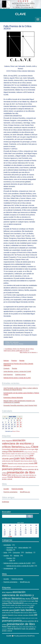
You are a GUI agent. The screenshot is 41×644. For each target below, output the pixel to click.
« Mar (10, 537)
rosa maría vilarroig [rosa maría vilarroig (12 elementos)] (28, 475)
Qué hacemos (8, 375)
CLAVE (20, 14)
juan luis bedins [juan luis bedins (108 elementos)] (24, 458)
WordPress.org (25, 492)
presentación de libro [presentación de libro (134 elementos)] (21, 472)
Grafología (5, 502)
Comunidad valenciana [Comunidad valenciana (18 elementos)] (10, 449)
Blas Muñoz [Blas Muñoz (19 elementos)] (27, 447)
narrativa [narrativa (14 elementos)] (26, 464)
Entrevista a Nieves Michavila (13, 398)
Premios (21, 344)
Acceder (6, 489)
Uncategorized (8, 568)
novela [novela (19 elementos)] (31, 463)
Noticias (16, 344)
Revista (22, 361)
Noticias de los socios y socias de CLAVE (17, 378)
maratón (6, 556)
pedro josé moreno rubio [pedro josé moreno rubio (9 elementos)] (31, 466)
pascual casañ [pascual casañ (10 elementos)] (12, 466)
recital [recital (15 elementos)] (13, 475)
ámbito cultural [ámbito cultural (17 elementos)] (7, 479)
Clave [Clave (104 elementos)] (35, 447)
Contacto (6, 368)
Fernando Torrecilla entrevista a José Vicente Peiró (20, 405)
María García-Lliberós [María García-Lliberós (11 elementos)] (27, 461)
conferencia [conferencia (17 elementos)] (22, 449)
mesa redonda (23, 548)
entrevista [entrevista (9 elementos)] (35, 452)
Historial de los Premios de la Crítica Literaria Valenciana (18, 364)
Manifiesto (29, 552)
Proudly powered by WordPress (24, 636)
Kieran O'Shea (16, 431)
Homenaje (10, 548)
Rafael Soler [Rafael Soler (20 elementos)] (7, 475)
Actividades (7, 545)
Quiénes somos (20, 375)
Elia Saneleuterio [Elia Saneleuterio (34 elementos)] (16, 451)
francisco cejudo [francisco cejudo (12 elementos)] (10, 454)
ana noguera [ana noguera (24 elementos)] (7, 441)
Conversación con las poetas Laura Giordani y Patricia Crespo (21, 394)
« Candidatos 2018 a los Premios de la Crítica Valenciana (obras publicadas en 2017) (19, 350)
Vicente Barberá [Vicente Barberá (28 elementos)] (14, 477)
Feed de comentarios (10, 492)
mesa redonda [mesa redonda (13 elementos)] (18, 464)
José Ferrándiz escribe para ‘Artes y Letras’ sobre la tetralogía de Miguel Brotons (21, 389)
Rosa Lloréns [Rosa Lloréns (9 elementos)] (19, 475)
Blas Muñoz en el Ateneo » (29, 352)
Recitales (10, 550)
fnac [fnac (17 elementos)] (3, 454)
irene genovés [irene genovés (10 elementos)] (11, 456)
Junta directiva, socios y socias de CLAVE (17, 371)
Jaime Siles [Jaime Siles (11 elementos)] (18, 456)
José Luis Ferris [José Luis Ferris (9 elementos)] (25, 456)
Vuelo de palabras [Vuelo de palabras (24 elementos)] (28, 477)
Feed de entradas (17, 489)
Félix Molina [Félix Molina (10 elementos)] (18, 454)
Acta (12, 344)
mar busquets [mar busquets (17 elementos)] (16, 461)
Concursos (16, 552)
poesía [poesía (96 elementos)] (18, 469)
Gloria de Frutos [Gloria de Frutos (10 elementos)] (26, 454)
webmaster (16, 342)
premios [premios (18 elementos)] (25, 469)
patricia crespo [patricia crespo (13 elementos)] (21, 466)
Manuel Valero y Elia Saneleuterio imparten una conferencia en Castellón (19, 402)
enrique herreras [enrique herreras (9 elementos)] (28, 452)
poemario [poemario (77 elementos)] (8, 469)
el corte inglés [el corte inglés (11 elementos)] (31, 450)
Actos (5, 552)
